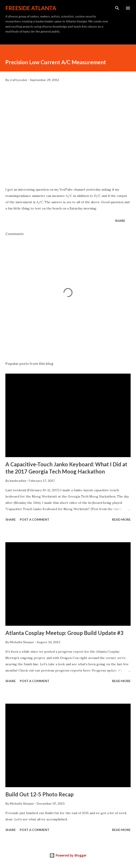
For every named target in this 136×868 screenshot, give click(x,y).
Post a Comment (35, 519)
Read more (121, 519)
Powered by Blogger (68, 855)
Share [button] (120, 221)
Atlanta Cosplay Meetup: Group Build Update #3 (64, 633)
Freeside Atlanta (31, 8)
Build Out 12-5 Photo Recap (39, 794)
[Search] (117, 8)
